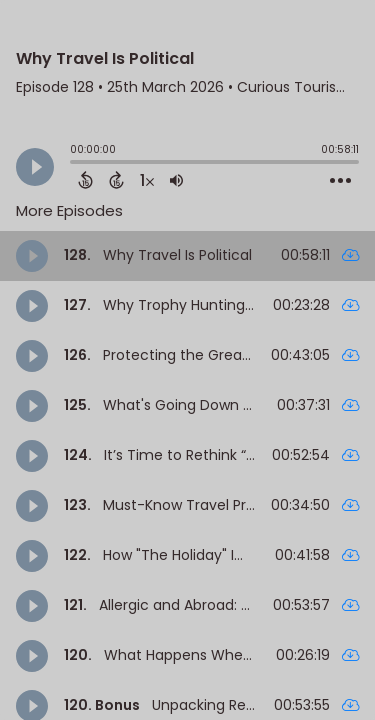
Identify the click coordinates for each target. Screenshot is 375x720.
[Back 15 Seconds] (85, 180)
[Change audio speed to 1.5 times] (147, 180)
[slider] (75, 164)
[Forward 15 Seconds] (116, 180)
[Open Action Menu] (340, 181)
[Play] (35, 167)
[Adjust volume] (176, 180)
